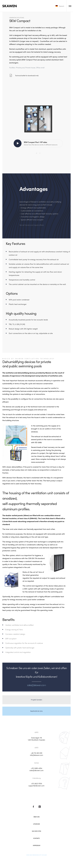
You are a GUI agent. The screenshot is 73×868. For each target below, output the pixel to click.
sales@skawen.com (36, 770)
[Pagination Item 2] (40, 153)
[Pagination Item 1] (37, 153)
